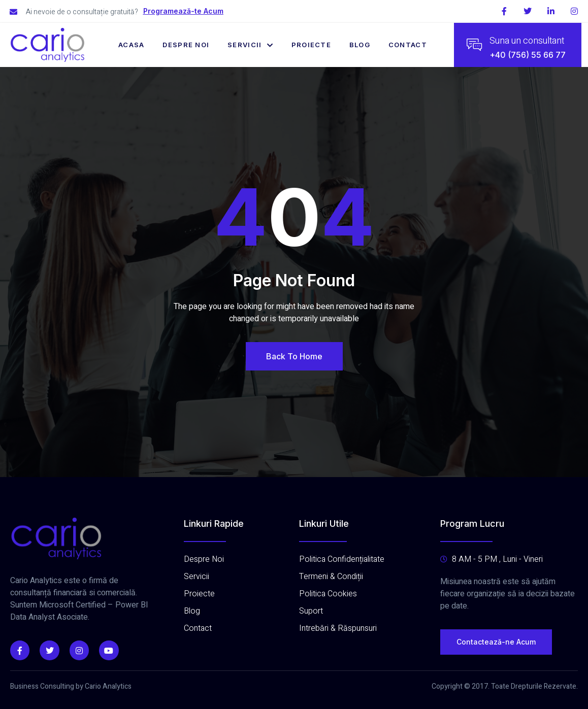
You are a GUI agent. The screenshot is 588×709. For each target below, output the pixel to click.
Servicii (250, 45)
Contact (408, 45)
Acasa (132, 45)
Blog (360, 45)
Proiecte (311, 45)
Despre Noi (186, 45)
